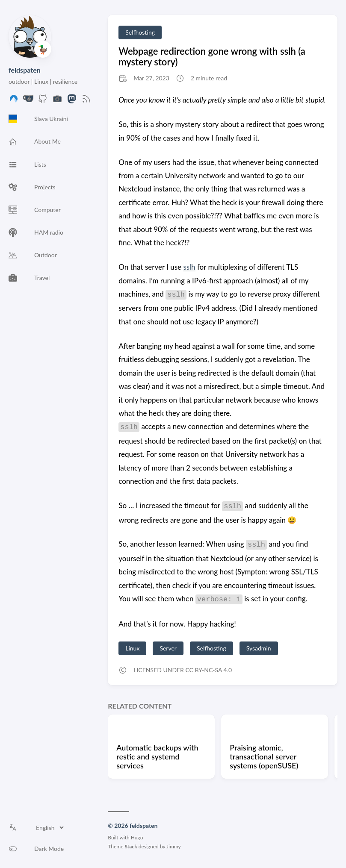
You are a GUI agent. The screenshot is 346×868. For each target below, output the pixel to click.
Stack (131, 846)
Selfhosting (140, 32)
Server (168, 648)
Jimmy (174, 846)
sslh (189, 267)
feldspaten (25, 70)
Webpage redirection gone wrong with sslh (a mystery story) (212, 56)
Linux (132, 648)
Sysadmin (259, 648)
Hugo (137, 837)
